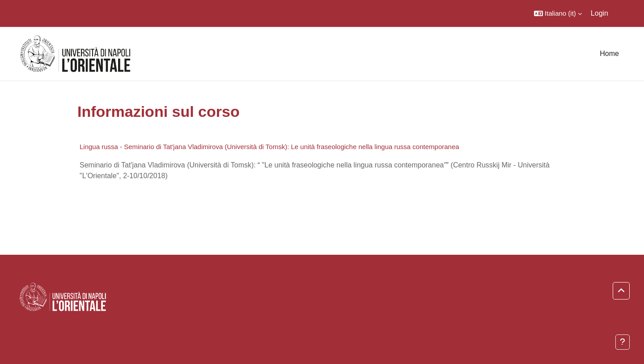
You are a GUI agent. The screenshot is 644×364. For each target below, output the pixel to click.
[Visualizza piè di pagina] (623, 342)
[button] (558, 13)
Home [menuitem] (609, 54)
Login (600, 13)
